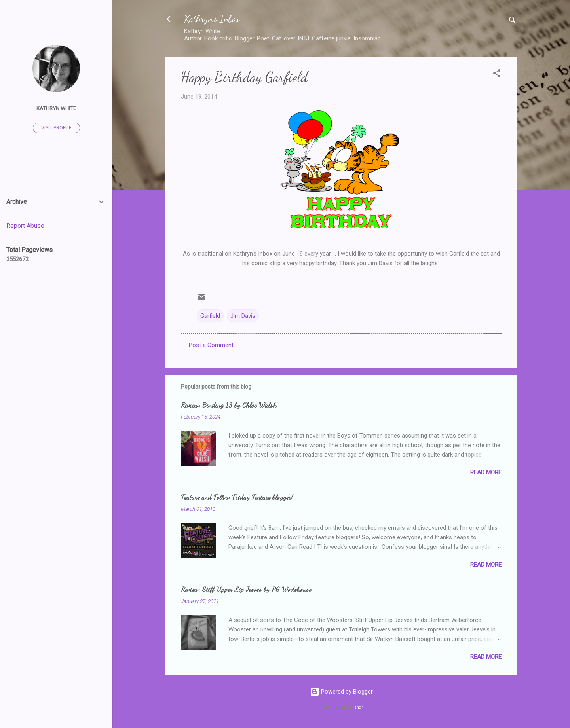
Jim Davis (243, 316)
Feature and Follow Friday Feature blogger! (237, 497)
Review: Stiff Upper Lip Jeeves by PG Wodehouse (246, 589)
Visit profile (56, 128)
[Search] (513, 22)
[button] (497, 75)
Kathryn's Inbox (212, 19)
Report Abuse (25, 226)
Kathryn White (56, 108)
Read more (486, 472)
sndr (359, 707)
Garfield (210, 316)
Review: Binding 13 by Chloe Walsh (229, 405)
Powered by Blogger (341, 692)
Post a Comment (211, 345)
